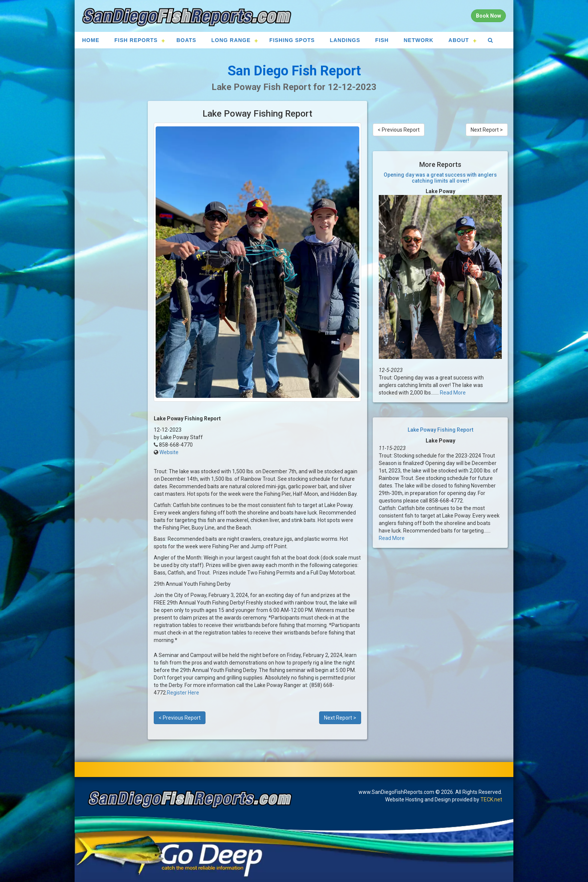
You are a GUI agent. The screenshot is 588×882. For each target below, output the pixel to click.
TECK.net (491, 799)
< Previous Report (180, 718)
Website (169, 452)
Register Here (183, 693)
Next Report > (340, 718)
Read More (453, 393)
